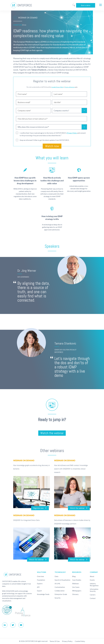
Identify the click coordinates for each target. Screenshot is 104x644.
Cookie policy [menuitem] (80, 641)
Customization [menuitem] (60, 587)
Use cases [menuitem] (76, 587)
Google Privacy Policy (57, 87)
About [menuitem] (92, 576)
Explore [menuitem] (40, 584)
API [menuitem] (38, 587)
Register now (38, 508)
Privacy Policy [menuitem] (67, 641)
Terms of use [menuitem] (55, 641)
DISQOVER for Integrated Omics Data (26, 520)
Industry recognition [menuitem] (94, 585)
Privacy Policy (72, 133)
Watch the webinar (52, 433)
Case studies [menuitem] (77, 580)
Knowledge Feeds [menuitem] (43, 594)
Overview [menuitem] (40, 576)
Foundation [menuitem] (41, 580)
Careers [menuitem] (93, 595)
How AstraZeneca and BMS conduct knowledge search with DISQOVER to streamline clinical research (71, 469)
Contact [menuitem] (93, 598)
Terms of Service (70, 87)
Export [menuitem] (39, 591)
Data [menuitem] (56, 576)
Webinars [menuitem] (76, 584)
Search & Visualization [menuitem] (62, 580)
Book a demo (86, 5)
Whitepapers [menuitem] (77, 591)
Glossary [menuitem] (75, 594)
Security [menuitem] (58, 598)
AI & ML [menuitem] (57, 584)
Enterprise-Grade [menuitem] (61, 594)
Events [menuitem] (92, 580)
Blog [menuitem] (74, 576)
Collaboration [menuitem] (60, 591)
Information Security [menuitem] (94, 590)
